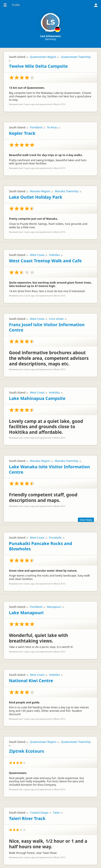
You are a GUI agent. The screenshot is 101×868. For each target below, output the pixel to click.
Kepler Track (22, 133)
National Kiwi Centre (31, 681)
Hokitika (54, 255)
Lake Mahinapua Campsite (37, 398)
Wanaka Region (40, 191)
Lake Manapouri (26, 613)
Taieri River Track (27, 818)
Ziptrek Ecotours (27, 751)
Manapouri (54, 607)
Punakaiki (55, 538)
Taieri (57, 812)
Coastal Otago (39, 812)
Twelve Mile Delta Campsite (38, 66)
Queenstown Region (43, 57)
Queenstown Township (76, 57)
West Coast (37, 255)
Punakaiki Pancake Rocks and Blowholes (41, 546)
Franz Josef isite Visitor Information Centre (47, 327)
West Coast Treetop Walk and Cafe (45, 261)
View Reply (86, 520)
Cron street (56, 319)
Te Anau (52, 127)
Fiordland (36, 127)
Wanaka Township (67, 191)
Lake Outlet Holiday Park (36, 197)
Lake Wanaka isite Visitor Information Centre (49, 469)
